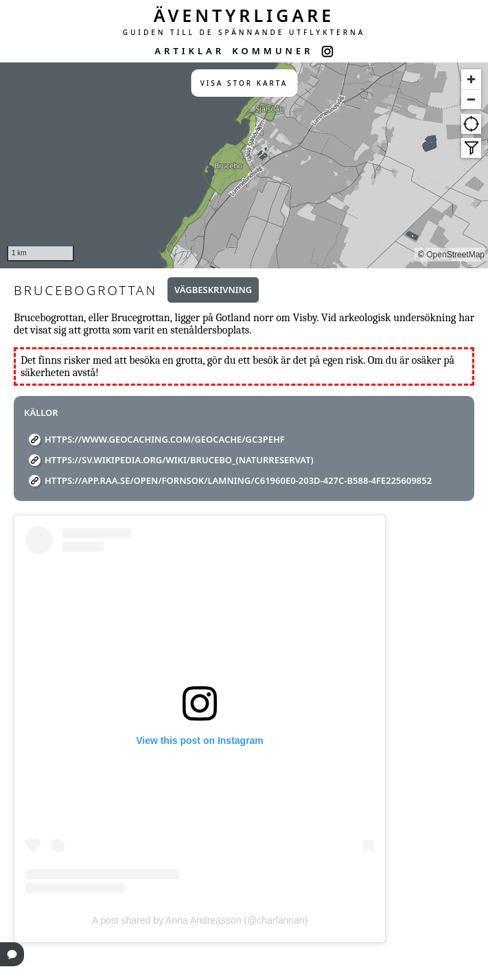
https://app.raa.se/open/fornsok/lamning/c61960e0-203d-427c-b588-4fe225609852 (238, 480)
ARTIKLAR (189, 51)
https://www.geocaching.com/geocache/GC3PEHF (165, 439)
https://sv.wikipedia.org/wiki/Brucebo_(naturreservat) (179, 460)
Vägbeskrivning (213, 290)
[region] (244, 165)
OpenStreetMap (455, 255)
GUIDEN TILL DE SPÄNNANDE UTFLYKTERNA (244, 32)
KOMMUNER (272, 51)
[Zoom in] (471, 79)
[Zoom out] (471, 99)
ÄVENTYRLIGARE (244, 15)
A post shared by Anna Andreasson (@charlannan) (200, 920)
